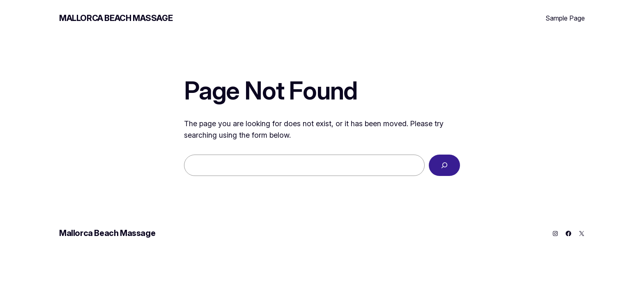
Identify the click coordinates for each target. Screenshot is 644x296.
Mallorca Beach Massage (116, 18)
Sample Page (565, 18)
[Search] (444, 165)
